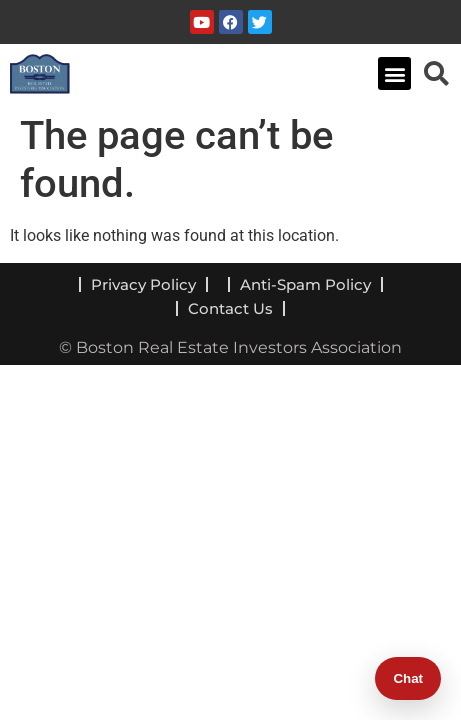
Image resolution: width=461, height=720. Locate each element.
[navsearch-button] (436, 73)
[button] (394, 73)
